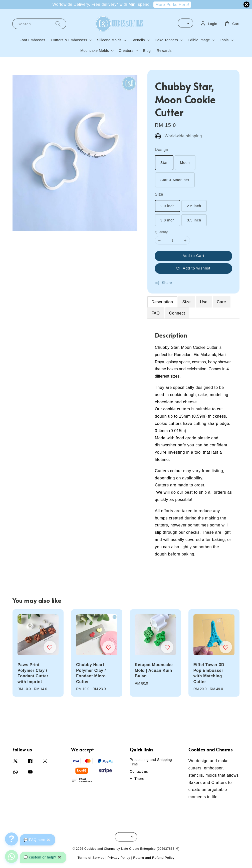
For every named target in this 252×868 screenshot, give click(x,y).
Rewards (164, 51)
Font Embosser (32, 40)
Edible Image (199, 40)
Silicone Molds (109, 40)
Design (162, 150)
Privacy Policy (119, 858)
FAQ (156, 313)
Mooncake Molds (95, 51)
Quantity (161, 232)
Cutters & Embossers (69, 40)
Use (204, 302)
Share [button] (163, 283)
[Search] (58, 24)
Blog (147, 51)
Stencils (138, 40)
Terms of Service (91, 858)
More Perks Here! (172, 5)
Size (159, 194)
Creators (126, 51)
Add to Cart (193, 256)
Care (221, 302)
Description (162, 302)
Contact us (139, 771)
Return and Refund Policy (154, 858)
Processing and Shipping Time (151, 762)
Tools (224, 40)
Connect (177, 313)
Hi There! (138, 779)
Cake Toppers (166, 40)
